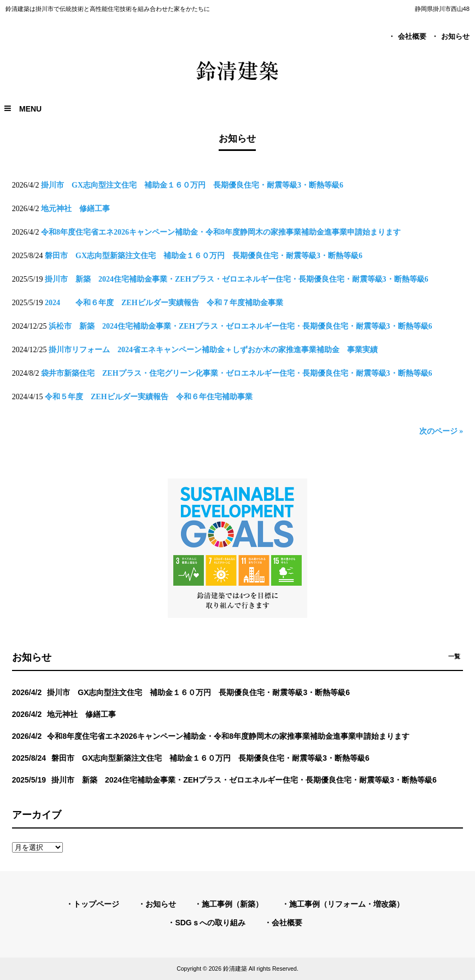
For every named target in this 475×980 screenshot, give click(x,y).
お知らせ (455, 37)
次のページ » (441, 431)
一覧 (454, 656)
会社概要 (412, 37)
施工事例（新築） (232, 904)
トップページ (96, 904)
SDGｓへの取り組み (210, 923)
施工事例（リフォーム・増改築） (347, 904)
